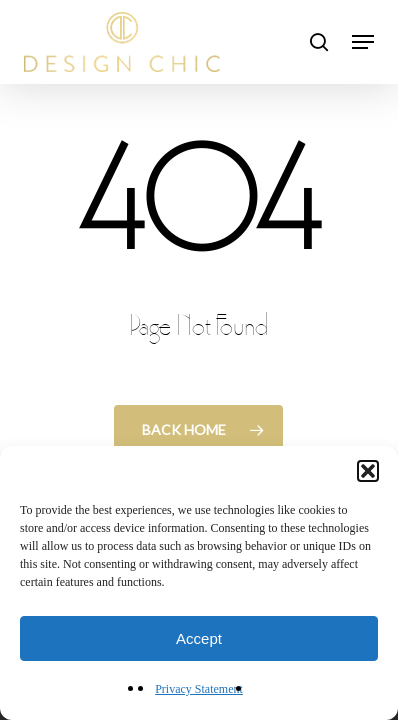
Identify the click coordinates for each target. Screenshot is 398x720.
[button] (368, 471)
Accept (199, 638)
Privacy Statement (199, 689)
